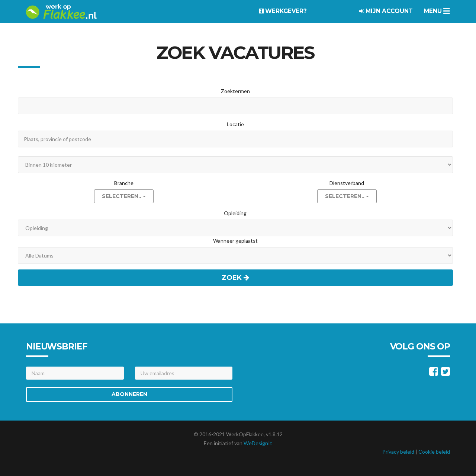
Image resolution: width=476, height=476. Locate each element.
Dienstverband (347, 183)
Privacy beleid (398, 452)
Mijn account (386, 11)
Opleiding (235, 213)
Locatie (235, 124)
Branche (124, 183)
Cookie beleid (434, 452)
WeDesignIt (258, 443)
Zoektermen (235, 91)
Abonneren (129, 394)
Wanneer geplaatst (235, 241)
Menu (437, 11)
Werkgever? (283, 11)
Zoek (235, 278)
